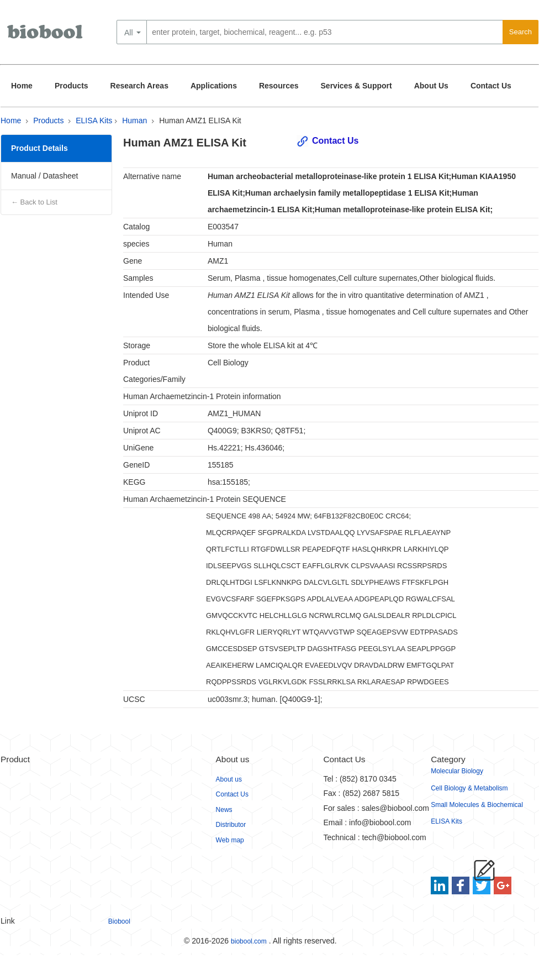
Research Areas (139, 86)
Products (72, 86)
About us (229, 779)
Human (134, 120)
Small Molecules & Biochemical (477, 805)
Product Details (39, 148)
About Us (431, 86)
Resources (279, 86)
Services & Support (356, 86)
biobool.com (249, 941)
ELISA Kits (94, 120)
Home (22, 86)
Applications (214, 86)
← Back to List (34, 202)
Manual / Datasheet (44, 176)
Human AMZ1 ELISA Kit (200, 120)
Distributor (231, 825)
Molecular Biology (457, 771)
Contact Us (491, 86)
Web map (230, 840)
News (224, 810)
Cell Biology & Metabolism (469, 788)
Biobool (119, 921)
